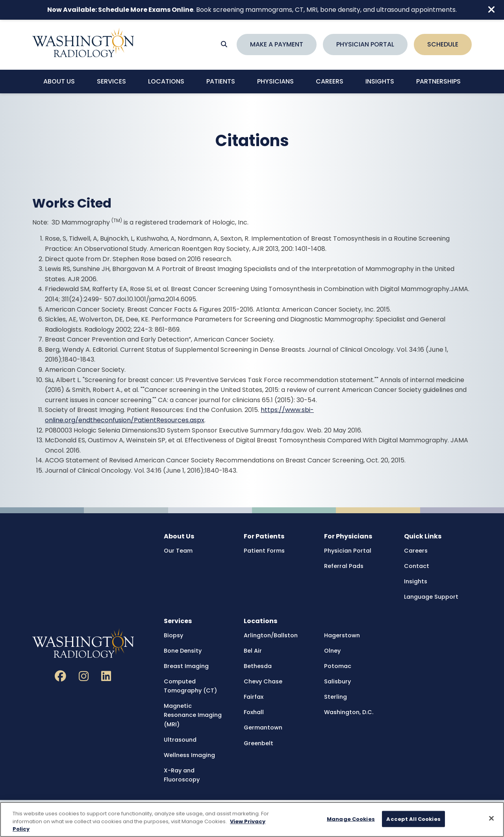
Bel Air (253, 651)
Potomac (338, 666)
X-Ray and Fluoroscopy (182, 775)
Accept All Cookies (413, 819)
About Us (59, 81)
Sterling (335, 697)
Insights (380, 81)
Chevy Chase (263, 681)
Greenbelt (258, 743)
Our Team (178, 551)
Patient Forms (264, 551)
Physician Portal (365, 44)
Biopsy (173, 635)
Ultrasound (180, 740)
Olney (332, 651)
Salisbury (337, 681)
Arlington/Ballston (271, 635)
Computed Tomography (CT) (190, 686)
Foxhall (254, 712)
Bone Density (183, 651)
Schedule (443, 44)
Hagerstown (342, 635)
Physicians (275, 81)
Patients (221, 81)
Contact (417, 566)
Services (111, 81)
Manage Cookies (351, 819)
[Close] (491, 818)
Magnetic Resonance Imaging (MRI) (193, 715)
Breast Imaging (186, 666)
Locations (166, 81)
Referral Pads (344, 566)
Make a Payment (277, 44)
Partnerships (438, 81)
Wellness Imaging (189, 755)
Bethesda (258, 666)
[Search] (224, 45)
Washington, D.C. (349, 712)
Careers (330, 81)
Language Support (431, 597)
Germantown (263, 728)
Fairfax (254, 697)
